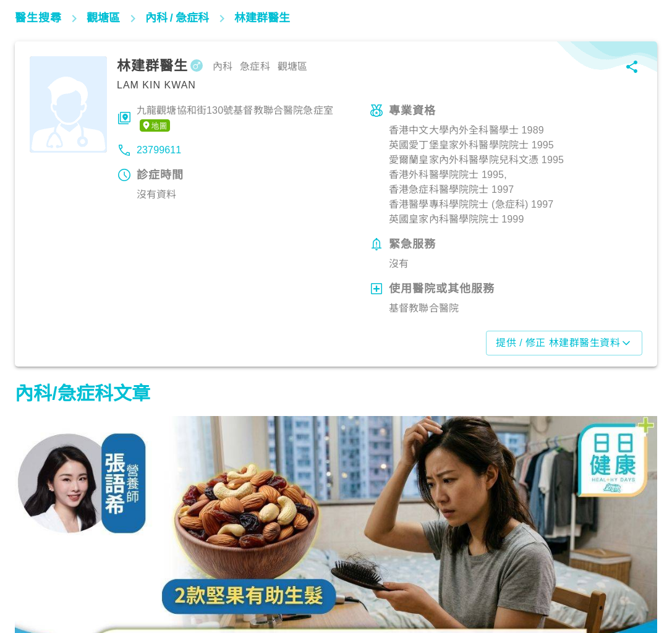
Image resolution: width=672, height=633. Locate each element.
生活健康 (40, 579)
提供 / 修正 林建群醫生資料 (564, 343)
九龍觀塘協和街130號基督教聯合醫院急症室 (235, 119)
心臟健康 (484, 579)
